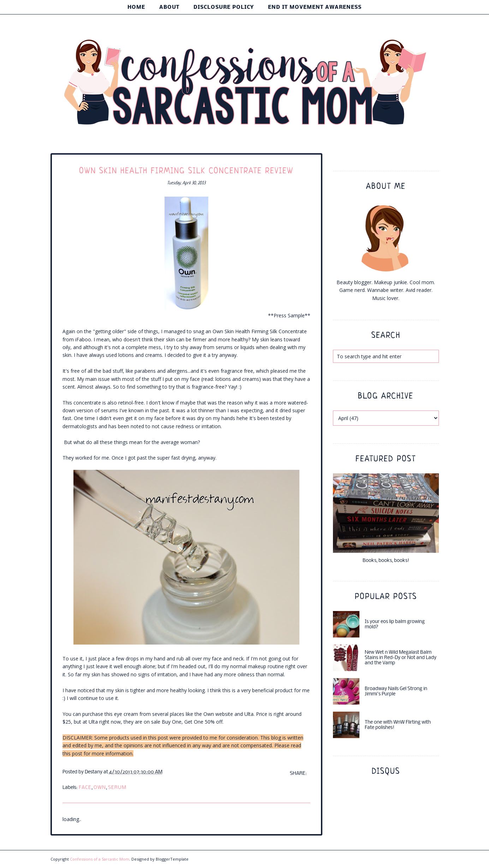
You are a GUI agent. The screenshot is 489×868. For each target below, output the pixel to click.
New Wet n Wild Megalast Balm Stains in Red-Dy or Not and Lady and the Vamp (401, 658)
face (85, 788)
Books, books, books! (386, 561)
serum (117, 788)
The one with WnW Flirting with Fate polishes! (398, 725)
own (100, 788)
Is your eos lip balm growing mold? (395, 624)
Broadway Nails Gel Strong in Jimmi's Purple (396, 692)
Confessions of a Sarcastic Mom (100, 859)
